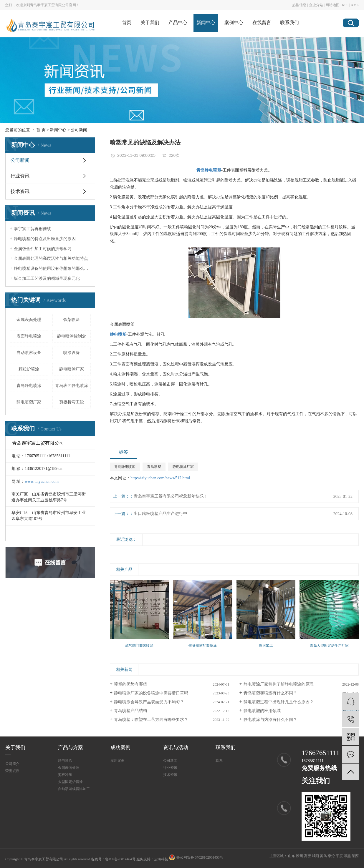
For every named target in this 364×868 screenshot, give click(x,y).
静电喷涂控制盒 (72, 336)
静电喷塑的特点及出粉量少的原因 (45, 239)
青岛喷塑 (154, 467)
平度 (339, 856)
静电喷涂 (65, 761)
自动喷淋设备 (29, 353)
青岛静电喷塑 (125, 467)
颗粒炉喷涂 (29, 369)
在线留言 (262, 23)
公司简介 (12, 764)
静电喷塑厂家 (29, 402)
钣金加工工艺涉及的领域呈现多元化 (47, 278)
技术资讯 (20, 191)
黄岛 (323, 856)
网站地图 (332, 5)
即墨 (347, 856)
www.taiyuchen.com (42, 482)
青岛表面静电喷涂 (72, 386)
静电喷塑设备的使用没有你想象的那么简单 (52, 268)
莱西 (355, 856)
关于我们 (150, 23)
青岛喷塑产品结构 (130, 711)
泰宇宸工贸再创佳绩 (32, 229)
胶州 (300, 856)
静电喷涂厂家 (72, 369)
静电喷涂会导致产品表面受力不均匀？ (149, 702)
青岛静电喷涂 (29, 386)
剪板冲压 (65, 775)
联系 (219, 761)
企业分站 (316, 5)
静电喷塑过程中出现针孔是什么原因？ (279, 702)
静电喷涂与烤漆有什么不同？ (270, 720)
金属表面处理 (29, 320)
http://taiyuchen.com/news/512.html (160, 478)
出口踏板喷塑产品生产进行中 (161, 514)
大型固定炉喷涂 (70, 782)
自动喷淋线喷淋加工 (74, 789)
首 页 (41, 130)
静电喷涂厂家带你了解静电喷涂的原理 (279, 684)
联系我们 (289, 23)
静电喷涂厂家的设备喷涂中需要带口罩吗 (151, 693)
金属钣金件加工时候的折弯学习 (43, 249)
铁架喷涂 (72, 320)
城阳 (315, 856)
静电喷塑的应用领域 (262, 711)
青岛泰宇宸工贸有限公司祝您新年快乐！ (171, 496)
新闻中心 (206, 23)
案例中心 (234, 23)
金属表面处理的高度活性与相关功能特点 (51, 258)
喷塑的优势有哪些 (130, 684)
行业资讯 (20, 176)
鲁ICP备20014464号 (120, 859)
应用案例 (118, 761)
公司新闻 (79, 130)
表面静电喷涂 (29, 336)
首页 (127, 23)
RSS (345, 5)
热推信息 (299, 5)
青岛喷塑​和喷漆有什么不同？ (270, 693)
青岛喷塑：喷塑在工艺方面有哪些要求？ (151, 720)
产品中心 (178, 23)
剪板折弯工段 (72, 402)
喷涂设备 (72, 353)
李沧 (331, 856)
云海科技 (161, 859)
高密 (307, 856)
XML (355, 5)
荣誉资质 (12, 771)
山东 (292, 856)
